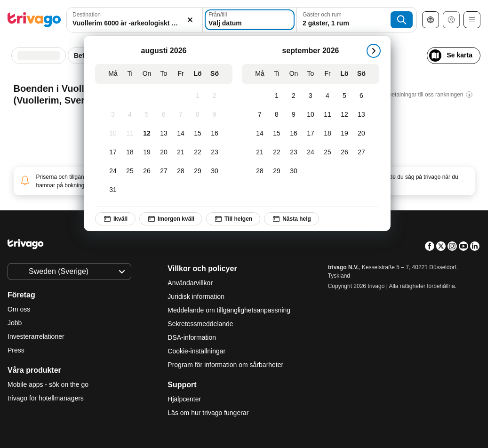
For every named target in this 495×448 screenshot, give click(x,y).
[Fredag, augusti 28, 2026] (181, 171)
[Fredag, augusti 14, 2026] (181, 134)
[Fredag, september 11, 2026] (327, 115)
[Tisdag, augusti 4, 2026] (130, 115)
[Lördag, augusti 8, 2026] (198, 115)
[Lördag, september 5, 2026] (344, 96)
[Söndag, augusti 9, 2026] (215, 115)
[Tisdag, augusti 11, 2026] (130, 134)
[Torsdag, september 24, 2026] (311, 152)
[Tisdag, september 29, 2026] (277, 171)
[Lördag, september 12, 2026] (344, 115)
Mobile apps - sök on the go (48, 384)
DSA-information (192, 337)
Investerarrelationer (36, 336)
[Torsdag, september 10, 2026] (311, 115)
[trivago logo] (34, 20)
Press (16, 350)
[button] (135, 20)
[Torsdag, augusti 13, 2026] (164, 134)
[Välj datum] (250, 20)
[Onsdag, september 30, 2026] (294, 171)
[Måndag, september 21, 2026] (260, 152)
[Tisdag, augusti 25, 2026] (130, 171)
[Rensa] (190, 20)
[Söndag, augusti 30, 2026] (215, 171)
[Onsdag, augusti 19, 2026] (147, 152)
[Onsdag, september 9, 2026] (294, 115)
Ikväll (115, 219)
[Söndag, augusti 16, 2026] (215, 134)
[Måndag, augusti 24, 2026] (113, 171)
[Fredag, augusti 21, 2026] (181, 152)
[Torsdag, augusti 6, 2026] (164, 115)
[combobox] (135, 20)
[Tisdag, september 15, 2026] (277, 134)
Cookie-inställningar (197, 351)
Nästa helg (291, 219)
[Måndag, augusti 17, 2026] (113, 152)
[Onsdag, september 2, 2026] (294, 96)
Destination (87, 15)
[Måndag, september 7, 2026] (260, 115)
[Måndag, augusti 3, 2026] (113, 115)
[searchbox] (135, 23)
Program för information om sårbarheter (225, 365)
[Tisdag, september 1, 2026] (277, 96)
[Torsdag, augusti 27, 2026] (164, 171)
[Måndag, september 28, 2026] (260, 171)
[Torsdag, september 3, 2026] (311, 96)
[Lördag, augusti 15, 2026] (198, 134)
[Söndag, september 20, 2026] (361, 134)
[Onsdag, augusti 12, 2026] (147, 134)
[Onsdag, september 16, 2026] (294, 134)
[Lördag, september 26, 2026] (344, 152)
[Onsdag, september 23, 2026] (294, 152)
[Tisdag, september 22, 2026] (277, 152)
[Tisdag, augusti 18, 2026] (130, 152)
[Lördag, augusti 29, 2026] (198, 171)
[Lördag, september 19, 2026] (344, 134)
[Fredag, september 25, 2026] (327, 152)
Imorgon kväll (171, 219)
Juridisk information (196, 296)
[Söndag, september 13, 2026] (361, 115)
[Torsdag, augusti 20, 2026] (164, 152)
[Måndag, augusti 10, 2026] (113, 134)
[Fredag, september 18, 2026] (327, 134)
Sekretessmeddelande (200, 324)
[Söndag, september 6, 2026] (361, 96)
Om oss (19, 309)
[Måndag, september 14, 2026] (260, 134)
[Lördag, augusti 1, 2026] (198, 96)
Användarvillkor (190, 283)
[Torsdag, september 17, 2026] (311, 134)
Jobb (15, 323)
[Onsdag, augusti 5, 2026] (147, 115)
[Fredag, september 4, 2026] (327, 96)
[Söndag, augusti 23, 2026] (215, 152)
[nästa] (374, 51)
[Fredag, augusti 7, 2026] (181, 115)
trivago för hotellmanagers (46, 398)
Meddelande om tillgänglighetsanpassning (229, 310)
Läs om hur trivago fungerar (208, 413)
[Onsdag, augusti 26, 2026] (147, 171)
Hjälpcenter (184, 399)
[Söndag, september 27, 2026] (361, 152)
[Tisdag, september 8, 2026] (277, 115)
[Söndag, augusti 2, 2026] (215, 96)
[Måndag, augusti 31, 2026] (113, 190)
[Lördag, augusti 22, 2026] (198, 152)
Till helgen (233, 219)
